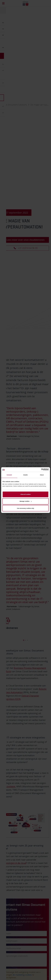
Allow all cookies (26, 494)
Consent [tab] (9, 475)
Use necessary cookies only (26, 508)
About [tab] (42, 475)
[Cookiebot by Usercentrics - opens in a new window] (37, 470)
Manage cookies (26, 501)
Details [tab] (26, 475)
